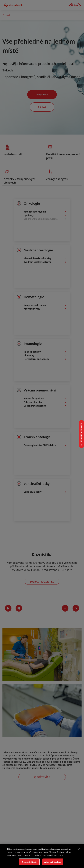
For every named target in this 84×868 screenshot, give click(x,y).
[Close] (79, 849)
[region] (42, 856)
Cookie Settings (29, 862)
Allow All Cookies (52, 862)
